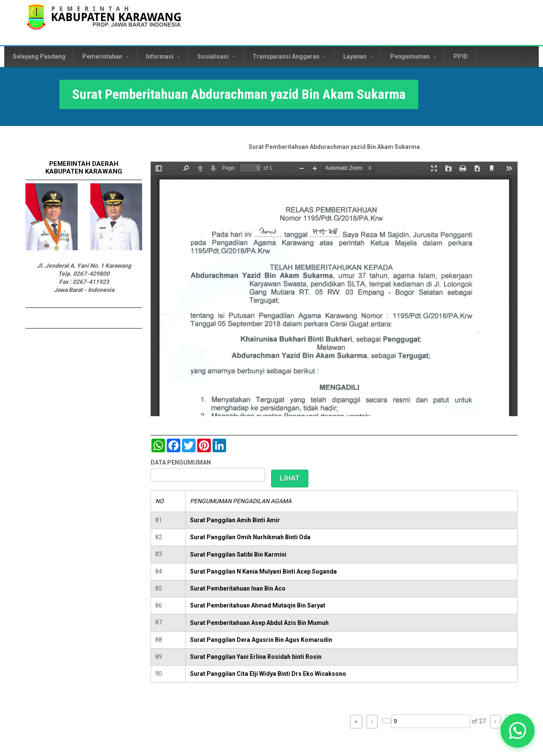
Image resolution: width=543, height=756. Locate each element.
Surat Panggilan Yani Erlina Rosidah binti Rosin (256, 657)
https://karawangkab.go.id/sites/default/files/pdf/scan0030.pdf (334, 289)
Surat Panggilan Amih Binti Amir (235, 520)
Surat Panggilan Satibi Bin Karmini (238, 554)
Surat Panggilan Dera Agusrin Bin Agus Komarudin (261, 640)
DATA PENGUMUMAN (181, 462)
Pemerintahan (106, 56)
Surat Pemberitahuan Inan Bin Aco (238, 588)
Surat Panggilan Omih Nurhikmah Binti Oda (250, 537)
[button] (518, 731)
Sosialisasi (216, 56)
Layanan (358, 56)
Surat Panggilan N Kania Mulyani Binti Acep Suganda (263, 571)
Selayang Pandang (39, 56)
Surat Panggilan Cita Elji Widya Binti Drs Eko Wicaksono (268, 674)
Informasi (163, 56)
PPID (461, 56)
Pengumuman (413, 56)
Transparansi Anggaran (289, 56)
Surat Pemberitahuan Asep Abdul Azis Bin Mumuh (259, 623)
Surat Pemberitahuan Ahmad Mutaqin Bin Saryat (258, 605)
